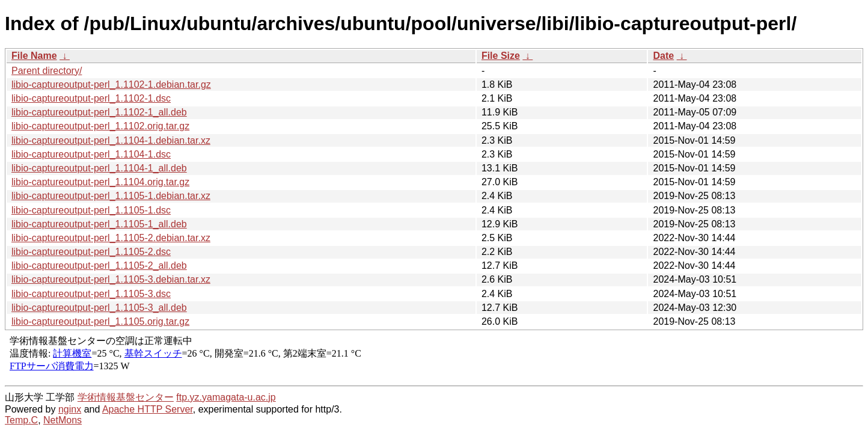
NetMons (63, 420)
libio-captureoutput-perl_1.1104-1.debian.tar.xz (111, 140)
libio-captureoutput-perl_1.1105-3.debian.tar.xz (111, 279)
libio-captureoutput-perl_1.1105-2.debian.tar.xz (111, 238)
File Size (501, 56)
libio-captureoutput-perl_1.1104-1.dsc (91, 154)
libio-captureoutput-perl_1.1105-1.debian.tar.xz (111, 196)
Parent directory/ (47, 71)
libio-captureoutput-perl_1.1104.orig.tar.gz (100, 182)
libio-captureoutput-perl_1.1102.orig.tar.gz (100, 126)
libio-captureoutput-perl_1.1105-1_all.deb (99, 224)
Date (663, 56)
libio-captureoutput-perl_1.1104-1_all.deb (99, 168)
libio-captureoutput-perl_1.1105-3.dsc (91, 294)
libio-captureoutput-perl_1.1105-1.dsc (91, 210)
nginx (70, 409)
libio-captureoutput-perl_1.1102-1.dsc (91, 98)
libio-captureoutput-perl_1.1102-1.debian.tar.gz (111, 84)
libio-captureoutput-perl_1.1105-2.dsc (91, 252)
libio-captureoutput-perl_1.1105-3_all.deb (99, 308)
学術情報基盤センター (126, 397)
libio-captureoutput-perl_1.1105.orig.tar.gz (100, 321)
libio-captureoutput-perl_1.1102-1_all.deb (99, 112)
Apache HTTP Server (148, 409)
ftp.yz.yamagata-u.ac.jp (226, 397)
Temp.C (21, 420)
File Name (34, 56)
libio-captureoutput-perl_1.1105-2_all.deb (99, 266)
